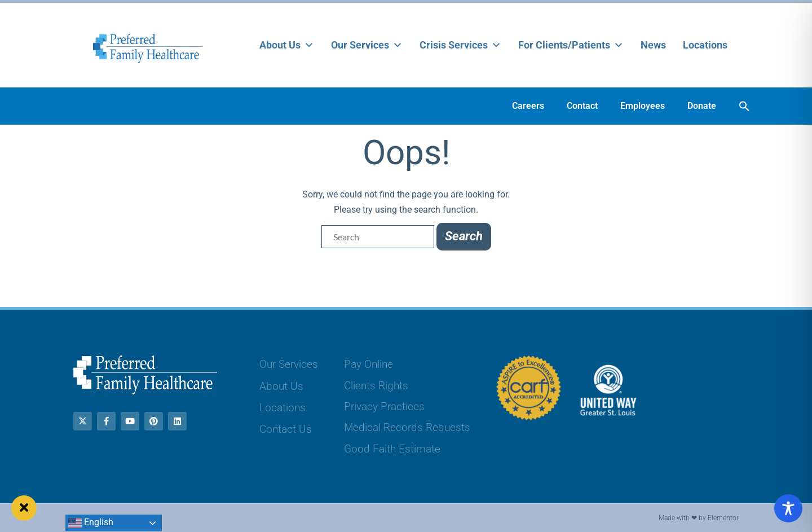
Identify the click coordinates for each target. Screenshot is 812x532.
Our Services (367, 45)
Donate (702, 106)
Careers (528, 106)
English (91, 523)
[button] (744, 106)
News (653, 45)
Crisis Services (460, 45)
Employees (643, 106)
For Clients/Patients (571, 45)
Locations (705, 45)
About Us (287, 45)
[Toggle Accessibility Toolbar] (788, 508)
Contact (582, 106)
